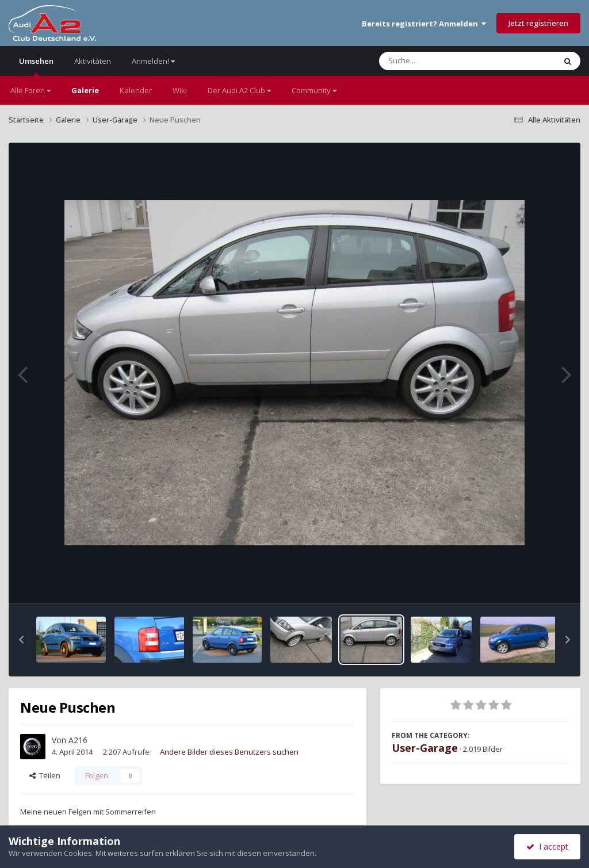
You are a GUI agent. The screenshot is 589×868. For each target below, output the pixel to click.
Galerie (85, 90)
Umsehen (36, 66)
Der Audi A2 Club (239, 90)
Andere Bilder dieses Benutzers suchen (229, 752)
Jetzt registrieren (538, 23)
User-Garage (425, 748)
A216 (78, 740)
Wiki (180, 90)
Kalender (136, 90)
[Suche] (444, 61)
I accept (547, 846)
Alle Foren (30, 90)
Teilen (45, 775)
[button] (21, 640)
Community (314, 90)
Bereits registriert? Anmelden (424, 24)
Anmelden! (153, 61)
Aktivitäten (93, 61)
